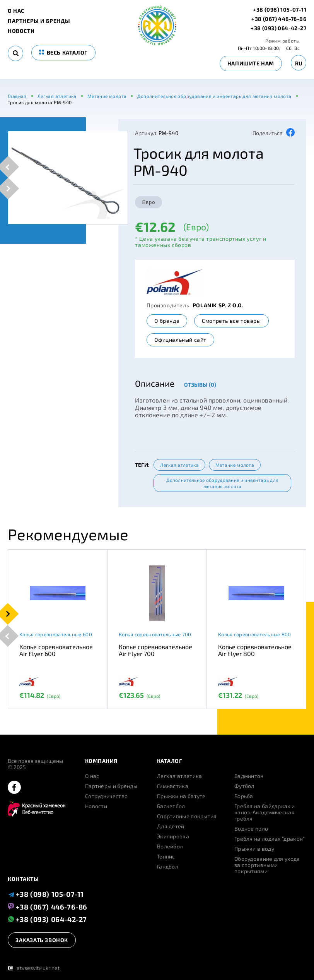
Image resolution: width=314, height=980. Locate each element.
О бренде (167, 321)
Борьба (244, 796)
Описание (155, 383)
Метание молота (235, 465)
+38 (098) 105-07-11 (280, 10)
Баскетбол (171, 806)
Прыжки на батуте (181, 796)
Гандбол (168, 867)
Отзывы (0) (200, 385)
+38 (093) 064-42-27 (278, 28)
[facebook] (14, 788)
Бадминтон (249, 776)
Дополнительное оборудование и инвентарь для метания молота (222, 483)
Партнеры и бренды (39, 21)
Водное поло (251, 829)
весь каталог (63, 52)
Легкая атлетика (179, 465)
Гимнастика (173, 786)
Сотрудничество (106, 796)
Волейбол (170, 846)
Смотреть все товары (231, 321)
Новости (21, 31)
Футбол (244, 786)
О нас (16, 11)
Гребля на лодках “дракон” (270, 839)
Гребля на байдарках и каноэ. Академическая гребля (265, 812)
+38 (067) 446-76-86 (279, 19)
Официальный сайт (180, 340)
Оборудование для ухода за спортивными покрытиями (267, 865)
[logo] (157, 43)
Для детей (171, 826)
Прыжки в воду (254, 849)
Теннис (166, 857)
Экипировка (173, 836)
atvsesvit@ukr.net (34, 968)
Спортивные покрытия (187, 816)
